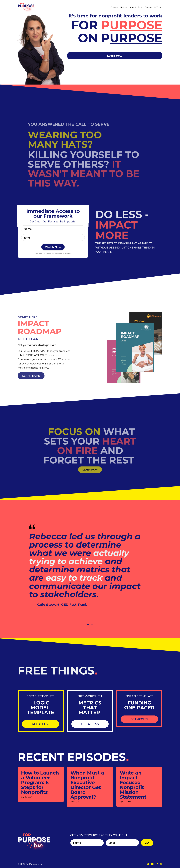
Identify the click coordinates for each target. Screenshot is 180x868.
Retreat (124, 7)
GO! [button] (147, 843)
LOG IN (158, 7)
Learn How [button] (115, 56)
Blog (140, 7)
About (133, 7)
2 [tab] (92, 625)
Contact (148, 7)
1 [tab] (88, 625)
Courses (114, 7)
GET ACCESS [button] (41, 724)
